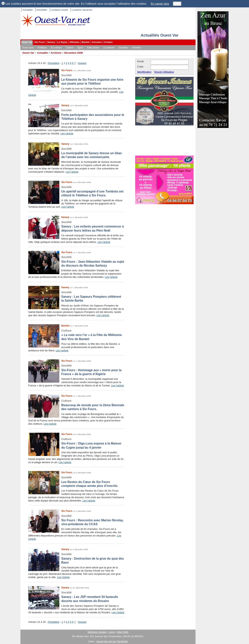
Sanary (51, 42)
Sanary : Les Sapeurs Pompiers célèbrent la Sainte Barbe (76, 296)
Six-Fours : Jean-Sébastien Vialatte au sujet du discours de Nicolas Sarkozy (76, 261)
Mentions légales (97, 632)
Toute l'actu (28, 48)
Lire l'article (67, 133)
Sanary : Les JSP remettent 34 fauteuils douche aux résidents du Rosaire (76, 597)
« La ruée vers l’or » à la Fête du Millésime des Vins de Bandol (76, 335)
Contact (108, 42)
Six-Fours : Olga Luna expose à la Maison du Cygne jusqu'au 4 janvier (76, 443)
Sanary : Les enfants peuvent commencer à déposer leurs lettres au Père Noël (76, 226)
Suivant (82, 63)
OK (177, 4)
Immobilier (42, 10)
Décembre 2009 (73, 53)
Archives (136, 48)
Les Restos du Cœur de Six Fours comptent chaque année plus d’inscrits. (76, 481)
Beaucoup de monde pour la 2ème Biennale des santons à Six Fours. (76, 405)
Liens (112, 632)
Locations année (59, 10)
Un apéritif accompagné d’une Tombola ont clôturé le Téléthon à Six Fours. (76, 191)
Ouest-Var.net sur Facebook (112, 641)
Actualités (28, 10)
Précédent (53, 63)
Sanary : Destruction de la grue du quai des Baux (76, 558)
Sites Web (122, 632)
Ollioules (74, 42)
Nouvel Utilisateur (164, 72)
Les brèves (109, 48)
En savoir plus (160, 4)
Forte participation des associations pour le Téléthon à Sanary (76, 114)
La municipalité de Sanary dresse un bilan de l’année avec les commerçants (76, 153)
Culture (70, 48)
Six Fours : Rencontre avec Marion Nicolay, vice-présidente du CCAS (76, 520)
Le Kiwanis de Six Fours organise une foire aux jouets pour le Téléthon (76, 79)
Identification (144, 72)
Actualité (43, 53)
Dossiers (123, 48)
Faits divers (93, 48)
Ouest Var (27, 42)
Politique (42, 48)
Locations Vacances (82, 10)
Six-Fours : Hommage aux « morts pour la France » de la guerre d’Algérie (76, 370)
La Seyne (62, 42)
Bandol (85, 42)
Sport (80, 48)
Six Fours (40, 42)
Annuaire (97, 42)
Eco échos (56, 48)
